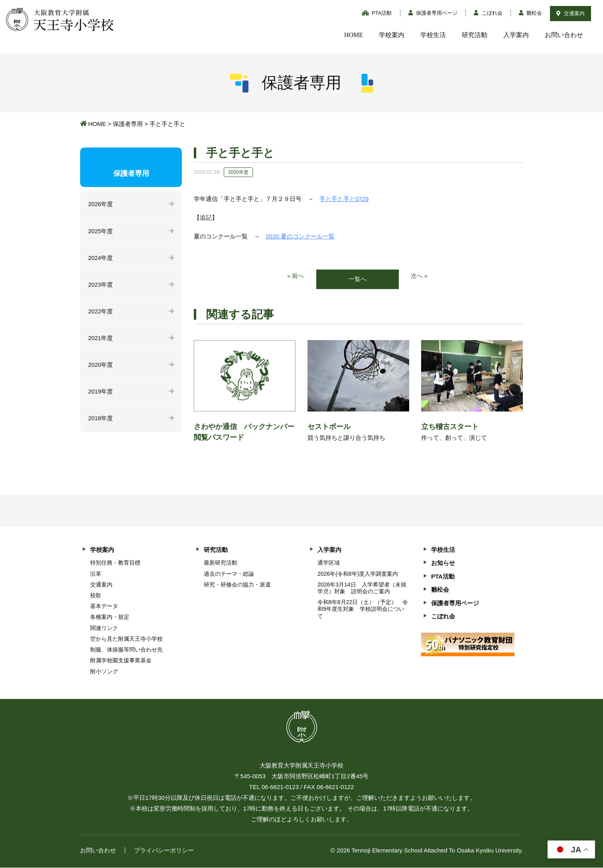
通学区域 (329, 563)
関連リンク (104, 628)
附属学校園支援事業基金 (121, 661)
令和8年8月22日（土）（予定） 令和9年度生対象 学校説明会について (363, 609)
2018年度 (101, 421)
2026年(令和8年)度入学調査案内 (358, 574)
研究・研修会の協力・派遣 (237, 585)
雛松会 (531, 13)
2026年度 (101, 204)
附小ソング (104, 671)
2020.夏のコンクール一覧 (300, 236)
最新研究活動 (221, 563)
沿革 (96, 574)
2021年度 (101, 340)
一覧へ (358, 279)
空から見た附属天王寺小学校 (126, 639)
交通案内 (570, 13)
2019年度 (101, 394)
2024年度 (101, 259)
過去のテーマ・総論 (229, 574)
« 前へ (296, 276)
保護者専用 (128, 124)
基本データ (104, 606)
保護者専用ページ (433, 13)
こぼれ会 (488, 13)
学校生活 (433, 35)
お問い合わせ (564, 35)
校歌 (96, 596)
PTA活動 (377, 13)
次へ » (419, 276)
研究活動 (475, 35)
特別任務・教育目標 (115, 563)
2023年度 (101, 286)
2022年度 (101, 313)
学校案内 (392, 35)
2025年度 (101, 231)
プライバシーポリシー (164, 851)
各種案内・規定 (110, 617)
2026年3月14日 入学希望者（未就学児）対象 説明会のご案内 (362, 588)
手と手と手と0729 (344, 199)
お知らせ (443, 563)
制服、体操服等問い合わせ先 (126, 650)
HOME (354, 35)
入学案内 (516, 35)
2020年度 (101, 367)
